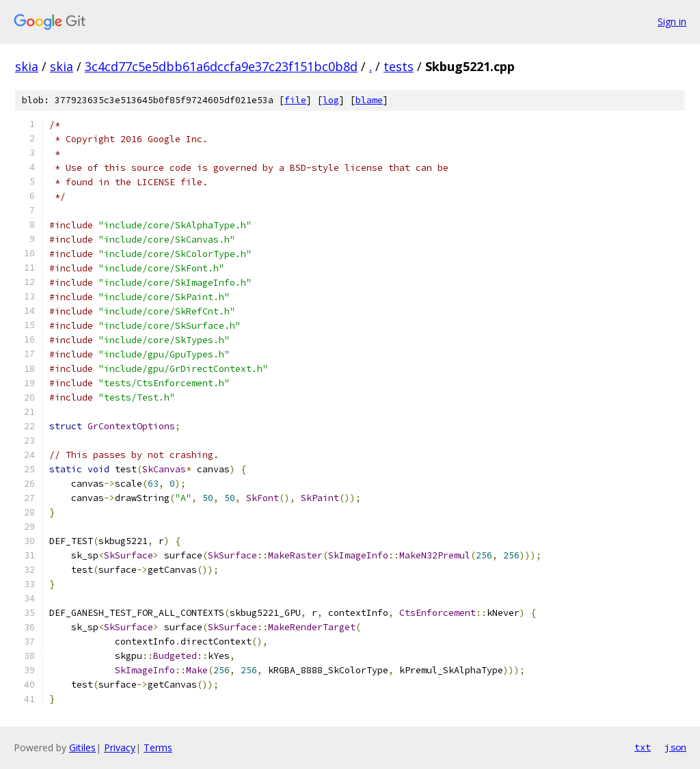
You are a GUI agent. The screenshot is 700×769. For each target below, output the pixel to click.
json (675, 747)
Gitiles (82, 747)
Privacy (120, 747)
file (295, 100)
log (331, 100)
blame (369, 100)
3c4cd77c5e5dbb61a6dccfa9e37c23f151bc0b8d (221, 66)
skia (27, 66)
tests (399, 66)
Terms (158, 747)
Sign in (672, 22)
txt (643, 747)
